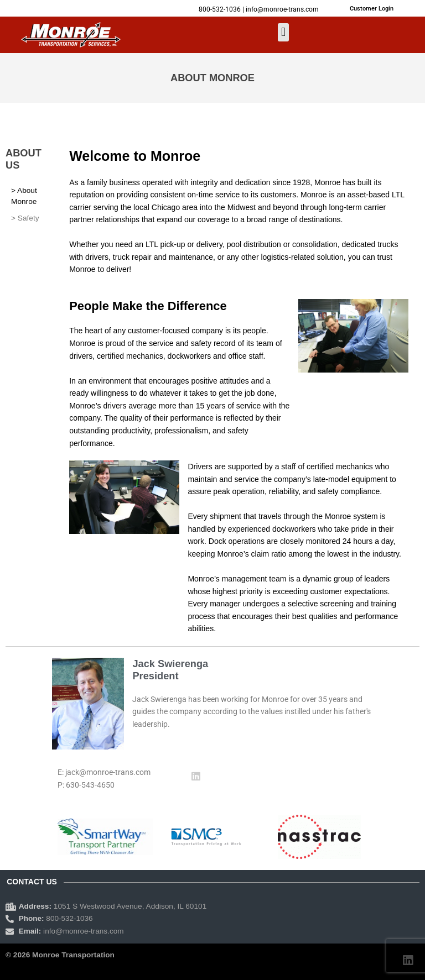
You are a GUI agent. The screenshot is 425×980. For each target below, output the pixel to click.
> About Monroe (24, 196)
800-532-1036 (220, 9)
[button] (283, 32)
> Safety (25, 218)
